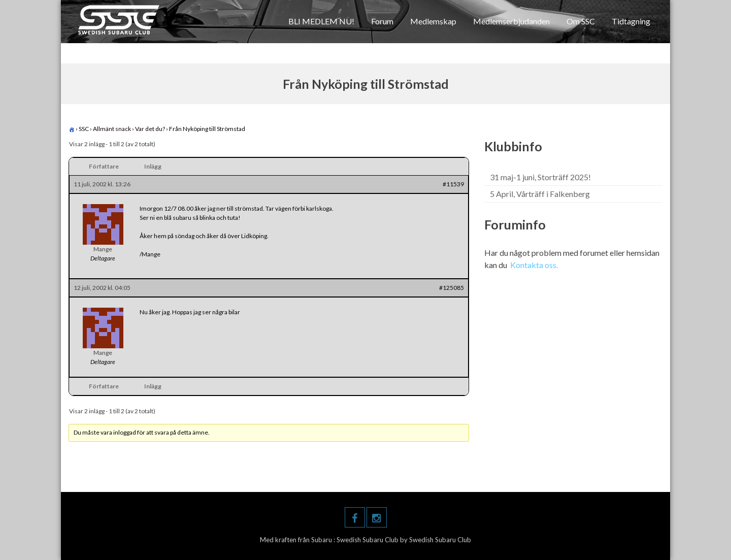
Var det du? (150, 129)
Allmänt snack (112, 129)
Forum (382, 21)
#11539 (453, 184)
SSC (84, 129)
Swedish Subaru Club (368, 540)
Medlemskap (433, 21)
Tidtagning (631, 21)
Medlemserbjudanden (511, 21)
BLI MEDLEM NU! (321, 21)
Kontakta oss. (534, 265)
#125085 (452, 288)
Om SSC (581, 21)
